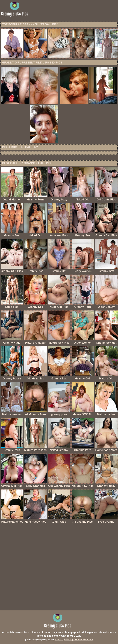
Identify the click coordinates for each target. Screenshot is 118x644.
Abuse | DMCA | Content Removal (74, 640)
